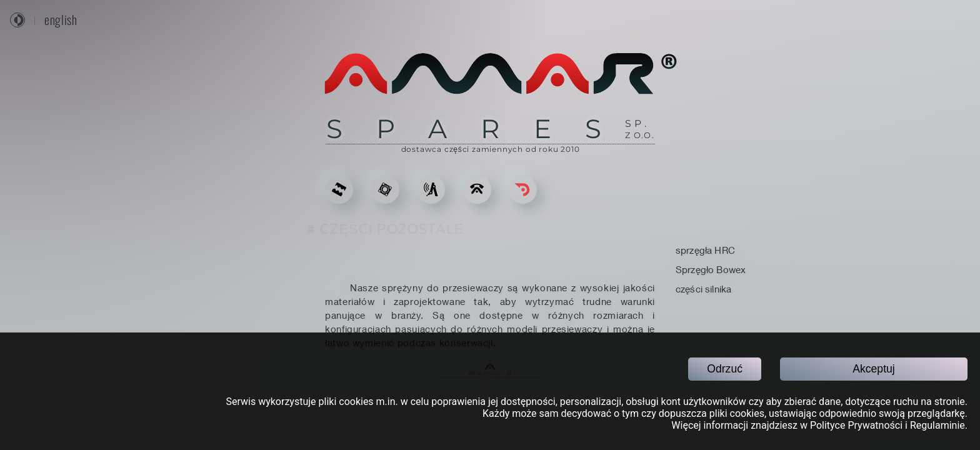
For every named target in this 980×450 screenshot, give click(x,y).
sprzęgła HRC (705, 250)
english (61, 20)
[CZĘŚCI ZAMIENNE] (385, 190)
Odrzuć (725, 369)
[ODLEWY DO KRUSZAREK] (339, 190)
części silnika (703, 289)
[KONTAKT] (477, 190)
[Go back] (523, 190)
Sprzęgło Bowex (711, 269)
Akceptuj (873, 369)
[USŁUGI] (431, 190)
